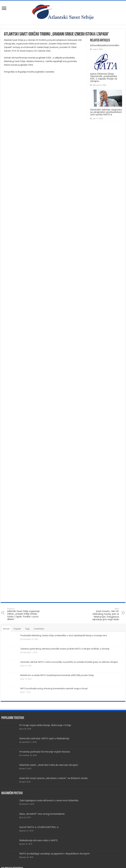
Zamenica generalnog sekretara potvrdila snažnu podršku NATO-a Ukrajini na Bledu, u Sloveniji (65, 649)
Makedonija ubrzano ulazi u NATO (38, 840)
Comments (39, 629)
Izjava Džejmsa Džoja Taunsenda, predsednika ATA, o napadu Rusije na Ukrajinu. (104, 77)
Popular (17, 629)
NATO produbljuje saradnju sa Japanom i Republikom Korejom (54, 854)
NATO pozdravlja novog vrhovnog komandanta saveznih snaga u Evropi (54, 688)
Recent (6, 629)
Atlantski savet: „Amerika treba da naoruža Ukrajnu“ (49, 765)
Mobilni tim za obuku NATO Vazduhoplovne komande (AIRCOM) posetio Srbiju (57, 675)
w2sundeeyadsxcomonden (105, 45)
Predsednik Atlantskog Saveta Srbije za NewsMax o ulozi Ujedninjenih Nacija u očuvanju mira (64, 635)
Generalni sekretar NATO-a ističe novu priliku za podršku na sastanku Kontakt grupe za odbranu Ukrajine (69, 662)
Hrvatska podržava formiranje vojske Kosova (45, 752)
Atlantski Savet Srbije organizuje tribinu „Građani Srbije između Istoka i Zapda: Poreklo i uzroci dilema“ (24, 614)
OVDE (49, 58)
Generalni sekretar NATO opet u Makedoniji (44, 738)
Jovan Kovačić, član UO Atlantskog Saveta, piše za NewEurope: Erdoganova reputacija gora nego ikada (102, 614)
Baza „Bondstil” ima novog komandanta (42, 814)
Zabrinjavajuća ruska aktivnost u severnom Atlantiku (49, 800)
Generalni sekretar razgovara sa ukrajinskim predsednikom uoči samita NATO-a (106, 112)
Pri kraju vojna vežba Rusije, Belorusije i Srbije (45, 725)
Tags (27, 629)
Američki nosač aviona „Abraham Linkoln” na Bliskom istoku (54, 778)
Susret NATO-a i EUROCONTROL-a (39, 827)
